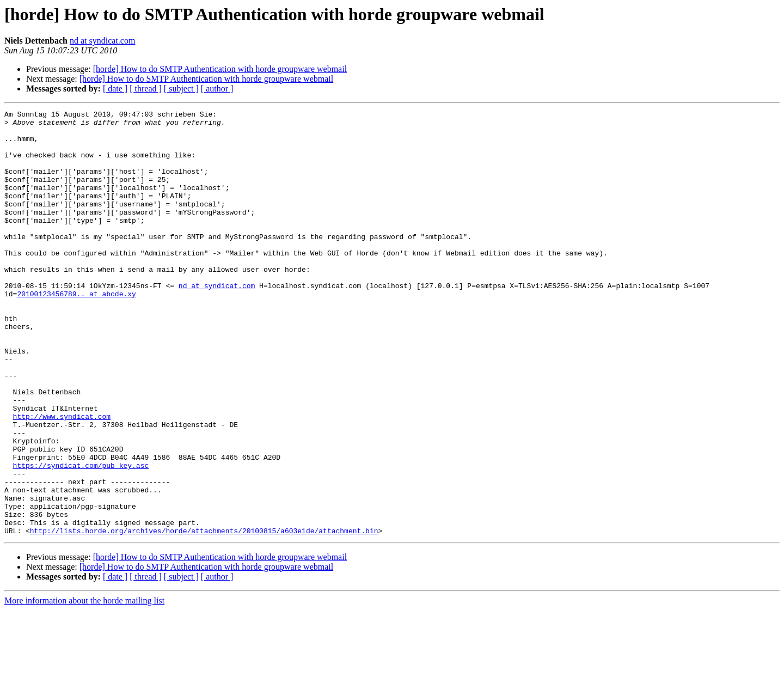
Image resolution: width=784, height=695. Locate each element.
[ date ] (115, 89)
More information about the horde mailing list (84, 685)
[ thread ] (146, 89)
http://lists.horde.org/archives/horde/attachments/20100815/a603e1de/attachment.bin (204, 615)
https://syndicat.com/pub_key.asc (81, 537)
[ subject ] (181, 89)
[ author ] (217, 89)
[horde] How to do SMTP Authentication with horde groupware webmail (220, 69)
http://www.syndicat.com (62, 478)
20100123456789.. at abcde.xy (76, 331)
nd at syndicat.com (102, 41)
